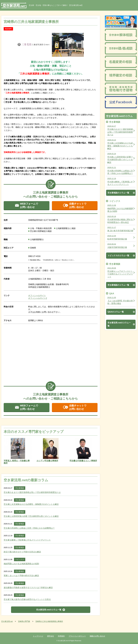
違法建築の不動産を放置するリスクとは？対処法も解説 (28, 588)
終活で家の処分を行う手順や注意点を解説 (22, 552)
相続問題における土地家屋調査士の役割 (21, 564)
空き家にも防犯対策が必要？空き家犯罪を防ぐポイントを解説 (31, 516)
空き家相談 (20, 488)
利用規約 (61, 636)
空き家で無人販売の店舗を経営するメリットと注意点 (27, 599)
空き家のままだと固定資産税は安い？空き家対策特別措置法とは (32, 492)
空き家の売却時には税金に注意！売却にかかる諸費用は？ (29, 528)
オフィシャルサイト (37, 296)
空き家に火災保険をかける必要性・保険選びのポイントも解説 (31, 504)
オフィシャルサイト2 (38, 298)
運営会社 (51, 636)
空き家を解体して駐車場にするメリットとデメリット (27, 540)
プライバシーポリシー (77, 636)
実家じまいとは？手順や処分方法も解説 (21, 576)
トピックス (20, 559)
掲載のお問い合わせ (97, 636)
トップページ (38, 636)
